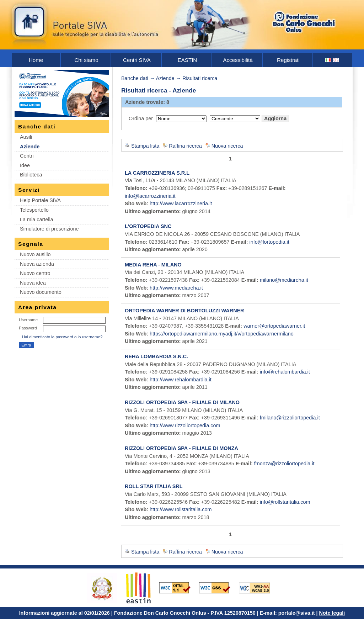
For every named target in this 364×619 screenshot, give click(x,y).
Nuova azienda (37, 264)
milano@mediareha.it (284, 280)
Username (28, 320)
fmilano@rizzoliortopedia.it (290, 418)
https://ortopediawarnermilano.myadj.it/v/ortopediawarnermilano (222, 334)
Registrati (288, 60)
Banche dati (135, 78)
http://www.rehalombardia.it (181, 380)
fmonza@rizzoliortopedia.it (284, 464)
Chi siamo (86, 60)
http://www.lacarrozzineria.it (181, 203)
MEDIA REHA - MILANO (153, 265)
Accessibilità (238, 60)
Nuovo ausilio (35, 254)
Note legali (332, 613)
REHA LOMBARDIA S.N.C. (156, 356)
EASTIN (188, 60)
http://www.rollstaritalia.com (181, 509)
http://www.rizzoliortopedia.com (185, 425)
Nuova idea (33, 283)
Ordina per (141, 118)
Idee (25, 165)
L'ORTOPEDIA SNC (148, 226)
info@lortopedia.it (269, 242)
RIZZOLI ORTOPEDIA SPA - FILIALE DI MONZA (181, 448)
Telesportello (34, 210)
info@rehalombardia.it (285, 372)
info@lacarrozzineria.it (150, 196)
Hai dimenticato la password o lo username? (62, 337)
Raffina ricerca (185, 146)
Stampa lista (145, 146)
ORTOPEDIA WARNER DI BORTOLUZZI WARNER (184, 311)
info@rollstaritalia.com (285, 502)
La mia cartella (37, 219)
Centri (27, 156)
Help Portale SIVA (40, 200)
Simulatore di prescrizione (49, 229)
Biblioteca (31, 175)
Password (28, 328)
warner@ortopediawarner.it (274, 326)
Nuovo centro (35, 273)
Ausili (26, 137)
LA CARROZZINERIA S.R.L (157, 173)
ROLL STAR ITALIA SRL (154, 486)
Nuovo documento (41, 292)
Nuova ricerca (227, 146)
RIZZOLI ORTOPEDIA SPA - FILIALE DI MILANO (182, 402)
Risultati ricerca (200, 78)
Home (36, 60)
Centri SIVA (137, 60)
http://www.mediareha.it (176, 288)
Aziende (30, 147)
